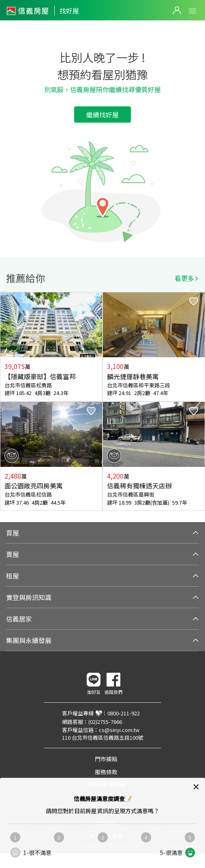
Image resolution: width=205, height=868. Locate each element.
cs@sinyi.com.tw (119, 730)
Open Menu (192, 11)
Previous (6, 402)
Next (199, 402)
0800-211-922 (124, 713)
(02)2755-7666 (105, 722)
